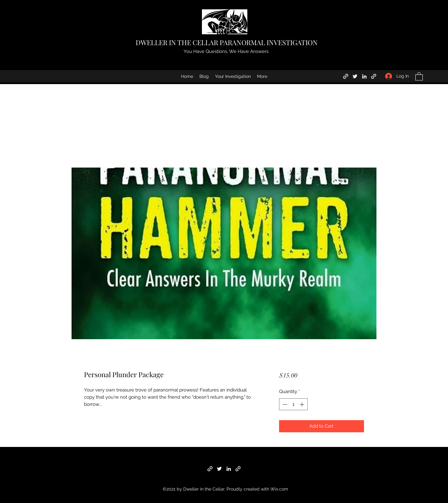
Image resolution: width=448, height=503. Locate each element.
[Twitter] (355, 76)
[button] (419, 76)
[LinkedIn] (364, 76)
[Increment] (303, 404)
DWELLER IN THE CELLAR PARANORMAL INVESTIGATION (227, 42)
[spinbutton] (293, 404)
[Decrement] (284, 404)
